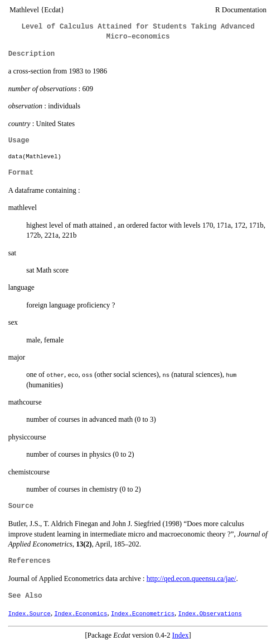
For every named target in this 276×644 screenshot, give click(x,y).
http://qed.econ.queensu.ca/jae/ (191, 578)
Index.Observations (210, 613)
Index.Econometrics (143, 613)
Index (180, 635)
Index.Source (29, 613)
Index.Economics (81, 613)
